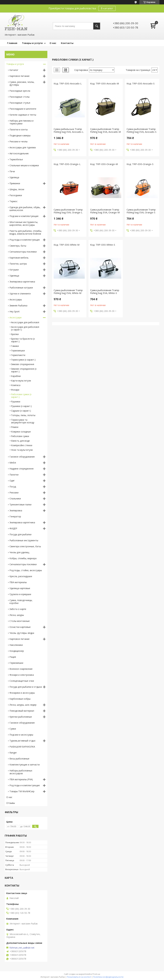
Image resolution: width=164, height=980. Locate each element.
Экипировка (16, 510)
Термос (13, 201)
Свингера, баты (18, 246)
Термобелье (16, 159)
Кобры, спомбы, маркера (23, 558)
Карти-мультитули (21, 381)
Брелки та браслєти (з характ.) (23, 340)
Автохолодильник (19, 153)
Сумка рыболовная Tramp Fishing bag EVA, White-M (68, 292)
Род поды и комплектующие (25, 240)
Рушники (16, 402)
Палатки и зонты (19, 129)
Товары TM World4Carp (22, 791)
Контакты (67, 43)
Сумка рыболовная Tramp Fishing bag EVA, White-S (105, 292)
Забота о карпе (18, 609)
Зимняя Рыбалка (18, 305)
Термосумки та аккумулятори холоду (23, 421)
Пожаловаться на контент (79, 977)
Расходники (16, 195)
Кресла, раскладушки (21, 576)
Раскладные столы (19, 97)
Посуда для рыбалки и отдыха (26, 687)
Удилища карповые (20, 588)
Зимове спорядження (23, 364)
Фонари (15, 390)
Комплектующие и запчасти (25, 765)
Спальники (15, 499)
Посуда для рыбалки (20, 534)
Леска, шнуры (17, 615)
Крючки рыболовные (21, 717)
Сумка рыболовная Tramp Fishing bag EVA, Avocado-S (142, 130)
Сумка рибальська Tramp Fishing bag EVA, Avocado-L (69, 130)
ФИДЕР (13, 528)
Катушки (14, 270)
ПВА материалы (18, 582)
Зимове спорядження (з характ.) (24, 370)
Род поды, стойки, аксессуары (26, 570)
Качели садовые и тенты (23, 115)
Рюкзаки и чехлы (18, 141)
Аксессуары (16, 300)
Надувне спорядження (21, 469)
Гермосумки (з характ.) (23, 360)
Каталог (14, 70)
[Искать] (97, 26)
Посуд (13, 487)
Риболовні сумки (20, 436)
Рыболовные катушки (21, 288)
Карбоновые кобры (20, 699)
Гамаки (15, 346)
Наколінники (16, 645)
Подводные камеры (20, 135)
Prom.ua (96, 974)
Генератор (15, 516)
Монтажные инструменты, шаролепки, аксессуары (24, 223)
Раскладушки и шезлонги (23, 109)
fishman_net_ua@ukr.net (22, 948)
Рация (13, 657)
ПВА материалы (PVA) (21, 779)
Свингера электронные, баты (25, 546)
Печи (12, 171)
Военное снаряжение (21, 669)
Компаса (16, 385)
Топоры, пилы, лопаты (23, 415)
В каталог (107, 8)
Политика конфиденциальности (108, 977)
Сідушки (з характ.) (21, 411)
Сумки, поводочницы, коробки (21, 602)
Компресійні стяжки (22, 445)
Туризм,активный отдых (22, 741)
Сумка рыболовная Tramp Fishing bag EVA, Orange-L (68, 211)
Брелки (15, 334)
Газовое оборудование (22, 457)
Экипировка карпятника (22, 282)
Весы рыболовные (19, 759)
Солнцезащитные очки (22, 681)
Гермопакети (18, 355)
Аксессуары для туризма (23, 147)
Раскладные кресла (20, 91)
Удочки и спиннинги (20, 294)
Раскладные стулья (20, 103)
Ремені (15, 427)
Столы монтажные (20, 621)
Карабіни (16, 376)
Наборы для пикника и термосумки (21, 122)
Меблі (13, 463)
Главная (12, 43)
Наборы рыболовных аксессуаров (21, 772)
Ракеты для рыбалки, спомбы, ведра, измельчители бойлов (26, 232)
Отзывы (11, 803)
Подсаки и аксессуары (21, 735)
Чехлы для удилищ (19, 552)
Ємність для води (20, 441)
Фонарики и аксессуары (22, 693)
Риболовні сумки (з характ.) (21, 396)
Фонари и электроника (22, 675)
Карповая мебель (19, 258)
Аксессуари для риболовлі (25, 322)
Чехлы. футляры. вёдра (22, 633)
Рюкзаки (14, 493)
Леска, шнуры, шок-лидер (23, 705)
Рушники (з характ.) (21, 406)
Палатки (14, 475)
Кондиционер (17, 651)
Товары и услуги (32, 43)
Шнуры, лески (17, 189)
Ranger (13, 753)
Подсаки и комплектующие (24, 216)
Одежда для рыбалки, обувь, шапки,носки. (25, 209)
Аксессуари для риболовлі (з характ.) (25, 328)
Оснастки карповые (20, 627)
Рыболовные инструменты (24, 540)
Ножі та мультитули (22, 450)
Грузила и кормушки (20, 594)
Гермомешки (18, 351)
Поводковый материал (22, 711)
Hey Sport (15, 311)
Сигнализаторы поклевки (23, 252)
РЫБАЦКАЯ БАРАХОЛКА (22, 747)
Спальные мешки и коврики (24, 165)
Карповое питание (19, 76)
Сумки (13, 729)
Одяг (12, 481)
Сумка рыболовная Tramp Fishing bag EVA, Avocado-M (105, 130)
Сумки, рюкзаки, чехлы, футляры (22, 83)
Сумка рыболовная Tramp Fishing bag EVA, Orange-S (141, 211)
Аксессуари (15, 317)
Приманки (15, 183)
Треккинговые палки (20, 504)
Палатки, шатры (18, 264)
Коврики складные (21, 432)
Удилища (14, 177)
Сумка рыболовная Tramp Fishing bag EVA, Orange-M (105, 211)
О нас (53, 43)
